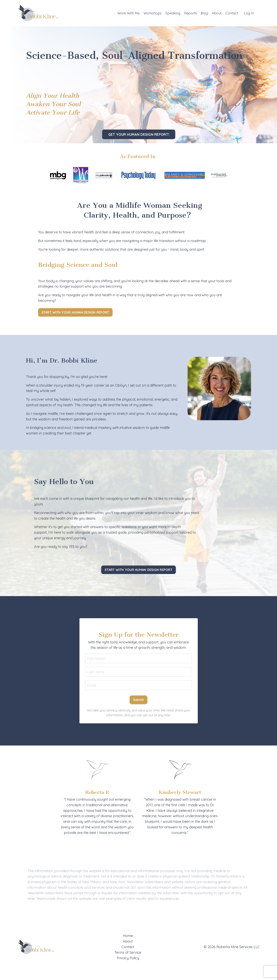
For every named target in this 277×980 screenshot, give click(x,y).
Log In (249, 13)
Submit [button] (139, 700)
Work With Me (128, 13)
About (216, 13)
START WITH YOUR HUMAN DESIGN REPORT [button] (75, 312)
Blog (204, 13)
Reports (190, 13)
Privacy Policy (128, 958)
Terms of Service (128, 953)
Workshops (152, 13)
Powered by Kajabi (247, 970)
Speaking (172, 13)
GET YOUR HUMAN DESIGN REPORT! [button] (138, 134)
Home (128, 936)
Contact (232, 13)
